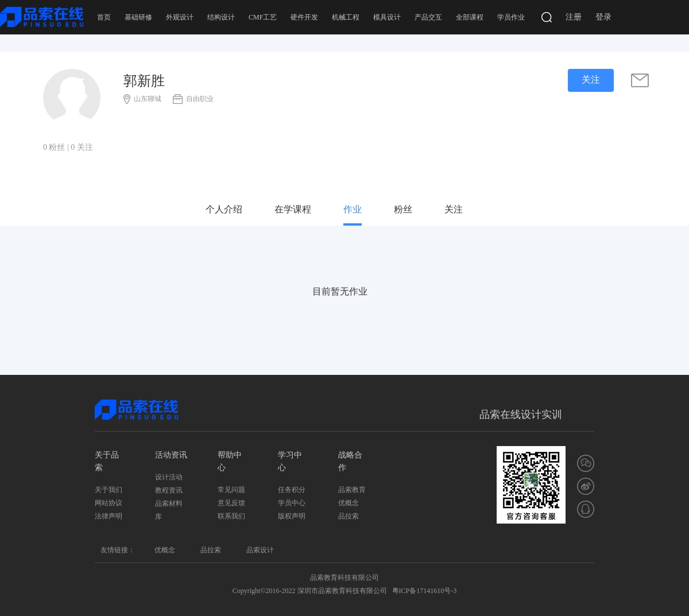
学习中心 (290, 461)
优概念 (349, 503)
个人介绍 (224, 209)
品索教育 (352, 490)
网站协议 (109, 503)
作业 (353, 209)
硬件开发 (304, 17)
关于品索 (107, 461)
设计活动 (169, 477)
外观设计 (180, 17)
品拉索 (349, 516)
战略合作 (350, 461)
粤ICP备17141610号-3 (425, 591)
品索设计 (260, 550)
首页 (104, 17)
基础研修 (138, 17)
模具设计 (387, 17)
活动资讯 (171, 455)
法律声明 (109, 516)
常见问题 (231, 490)
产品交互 (428, 17)
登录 (603, 17)
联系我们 (231, 516)
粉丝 (403, 209)
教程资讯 (169, 490)
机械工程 (346, 17)
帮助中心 (230, 461)
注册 (574, 17)
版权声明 (292, 516)
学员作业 (511, 17)
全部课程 (470, 17)
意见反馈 (231, 503)
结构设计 (221, 17)
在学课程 (293, 209)
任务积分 (292, 490)
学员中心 (292, 503)
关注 (454, 209)
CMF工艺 (263, 17)
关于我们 (109, 490)
